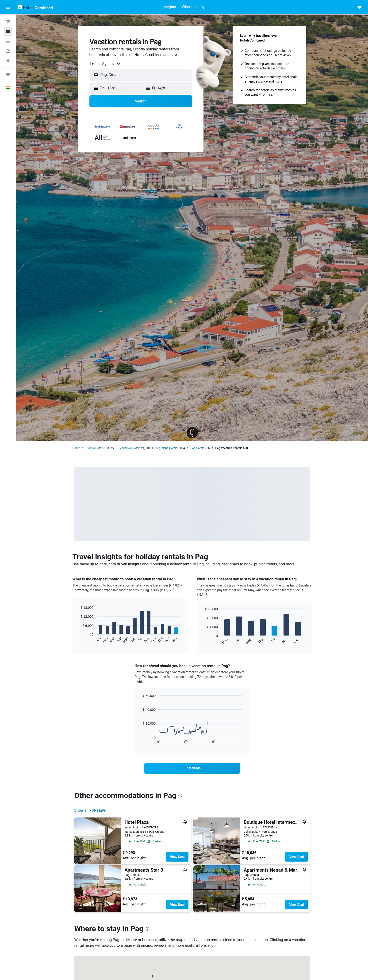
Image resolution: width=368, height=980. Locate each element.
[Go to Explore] (8, 61)
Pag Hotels (197, 448)
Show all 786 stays (90, 810)
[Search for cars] (8, 41)
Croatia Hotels (95, 448)
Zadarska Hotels (130, 448)
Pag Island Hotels (166, 448)
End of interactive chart (78, 640)
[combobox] (105, 64)
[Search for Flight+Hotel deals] (8, 51)
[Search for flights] (8, 22)
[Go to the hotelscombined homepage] (35, 7)
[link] (192, 768)
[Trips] (8, 74)
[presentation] (180, 796)
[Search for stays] (8, 31)
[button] (8, 7)
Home (76, 448)
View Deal (177, 857)
